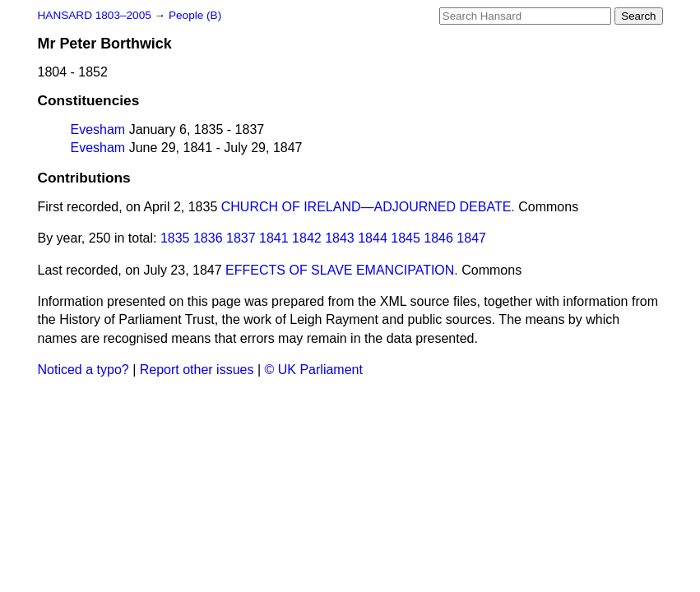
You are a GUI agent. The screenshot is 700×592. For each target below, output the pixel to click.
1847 (471, 238)
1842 (307, 238)
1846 (438, 238)
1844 (373, 238)
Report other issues (197, 370)
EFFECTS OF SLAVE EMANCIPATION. (342, 270)
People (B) (195, 15)
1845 (406, 238)
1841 (274, 238)
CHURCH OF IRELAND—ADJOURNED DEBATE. (368, 207)
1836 (208, 238)
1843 (340, 238)
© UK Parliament (314, 370)
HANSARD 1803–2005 (95, 15)
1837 (241, 238)
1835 (175, 238)
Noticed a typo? (83, 370)
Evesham (98, 129)
